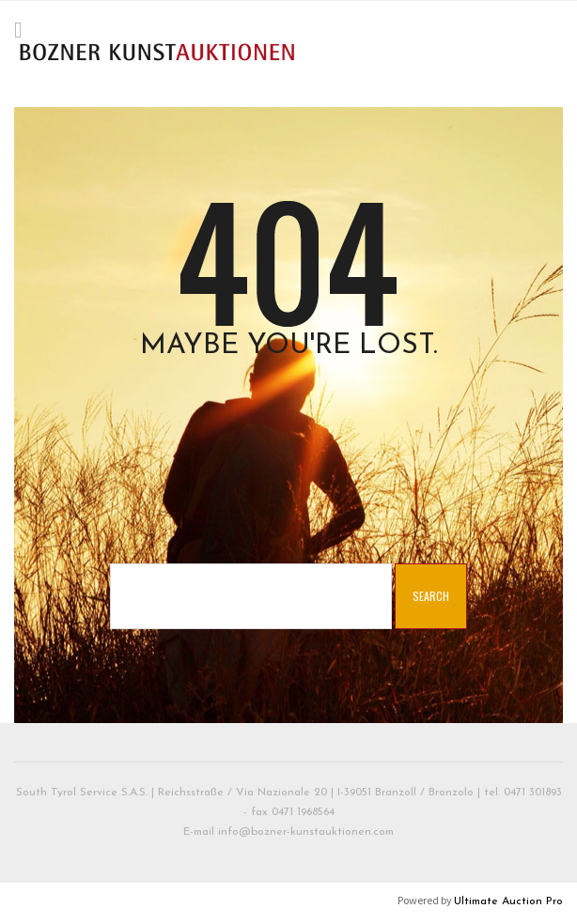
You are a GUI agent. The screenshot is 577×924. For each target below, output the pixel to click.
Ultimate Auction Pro (508, 901)
